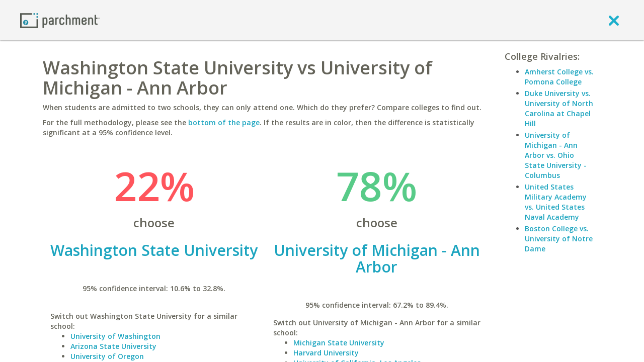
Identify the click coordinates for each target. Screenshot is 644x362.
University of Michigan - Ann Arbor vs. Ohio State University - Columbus (556, 155)
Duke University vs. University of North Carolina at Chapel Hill (559, 108)
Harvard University (326, 353)
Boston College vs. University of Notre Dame (559, 239)
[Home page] (60, 20)
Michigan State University (339, 343)
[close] (614, 20)
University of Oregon (107, 356)
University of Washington (115, 336)
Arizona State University (113, 346)
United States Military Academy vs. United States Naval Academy (556, 202)
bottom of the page (224, 122)
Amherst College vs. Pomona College (559, 77)
